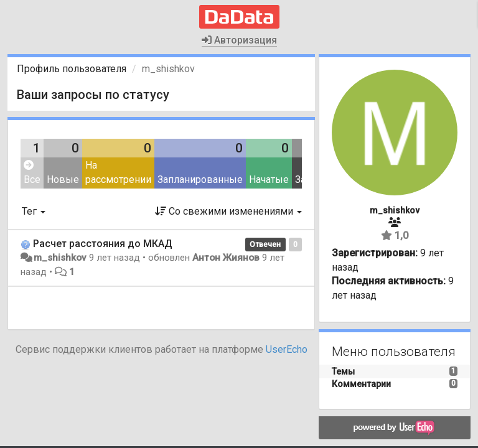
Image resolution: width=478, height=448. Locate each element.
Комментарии (361, 384)
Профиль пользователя (72, 69)
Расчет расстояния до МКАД (103, 244)
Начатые (269, 180)
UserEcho (287, 349)
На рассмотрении (118, 172)
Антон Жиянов (226, 258)
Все (32, 173)
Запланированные (200, 180)
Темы (343, 371)
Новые (63, 180)
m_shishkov (60, 258)
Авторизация (239, 40)
